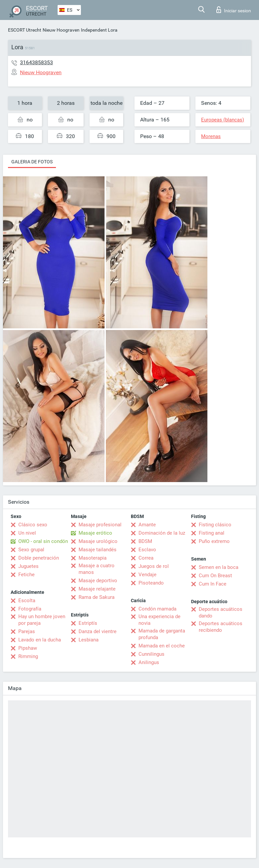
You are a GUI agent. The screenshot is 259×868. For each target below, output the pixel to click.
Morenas (211, 136)
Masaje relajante (97, 589)
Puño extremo (214, 541)
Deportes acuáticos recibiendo (221, 627)
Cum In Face (213, 584)
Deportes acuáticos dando (221, 612)
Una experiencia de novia (159, 620)
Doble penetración (39, 558)
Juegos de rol (154, 566)
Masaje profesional (100, 525)
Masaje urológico (98, 541)
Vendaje (147, 575)
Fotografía (30, 609)
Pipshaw (28, 648)
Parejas (27, 631)
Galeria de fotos (32, 162)
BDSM (145, 541)
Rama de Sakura (97, 597)
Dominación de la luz (162, 533)
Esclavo (147, 550)
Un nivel (27, 533)
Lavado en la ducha (40, 640)
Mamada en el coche (162, 646)
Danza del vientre (98, 631)
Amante (147, 525)
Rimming (28, 656)
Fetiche (26, 575)
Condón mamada (157, 609)
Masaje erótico (95, 533)
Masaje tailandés (98, 550)
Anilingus (149, 662)
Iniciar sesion (234, 10)
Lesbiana (89, 640)
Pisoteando (151, 583)
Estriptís (88, 623)
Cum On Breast (215, 576)
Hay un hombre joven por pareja (42, 620)
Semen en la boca (219, 567)
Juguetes (28, 566)
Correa (146, 558)
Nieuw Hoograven (61, 30)
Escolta (27, 601)
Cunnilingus (151, 654)
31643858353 (36, 62)
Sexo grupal (31, 550)
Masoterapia (93, 558)
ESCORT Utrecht (25, 30)
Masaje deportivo (98, 581)
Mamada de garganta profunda (162, 634)
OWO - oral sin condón (43, 541)
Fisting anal (212, 533)
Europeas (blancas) (223, 120)
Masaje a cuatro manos (97, 569)
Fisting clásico (215, 525)
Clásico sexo (33, 525)
